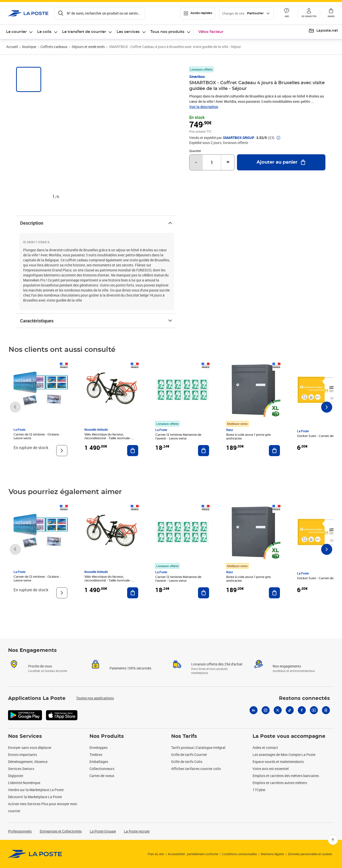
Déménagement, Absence (28, 762)
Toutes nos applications (95, 698)
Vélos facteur (211, 32)
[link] (35, 854)
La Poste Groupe (103, 831)
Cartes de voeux (102, 776)
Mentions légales (272, 854)
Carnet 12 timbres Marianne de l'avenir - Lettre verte (178, 437)
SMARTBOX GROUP (239, 138)
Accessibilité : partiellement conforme (193, 854)
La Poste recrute (137, 831)
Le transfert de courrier (84, 32)
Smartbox (197, 77)
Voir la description (204, 107)
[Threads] (326, 710)
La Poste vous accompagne (289, 736)
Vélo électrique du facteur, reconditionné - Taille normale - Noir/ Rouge (108, 438)
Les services (128, 32)
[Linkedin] (254, 710)
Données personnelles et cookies (310, 854)
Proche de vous (40, 666)
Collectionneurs (102, 769)
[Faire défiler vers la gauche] (15, 407)
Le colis (44, 32)
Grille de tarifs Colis (187, 762)
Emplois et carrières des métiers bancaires (286, 776)
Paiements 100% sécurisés (130, 668)
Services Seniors (21, 769)
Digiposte (16, 776)
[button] (309, 13)
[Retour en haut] (333, 840)
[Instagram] (266, 710)
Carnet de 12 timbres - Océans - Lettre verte (37, 436)
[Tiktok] (290, 710)
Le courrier (16, 32)
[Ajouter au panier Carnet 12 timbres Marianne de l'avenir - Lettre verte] (204, 451)
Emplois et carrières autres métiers (280, 783)
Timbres (96, 755)
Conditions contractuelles (239, 854)
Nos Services (25, 736)
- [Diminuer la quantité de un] (196, 162)
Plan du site (156, 854)
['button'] (28, 13)
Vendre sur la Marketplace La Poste (36, 790)
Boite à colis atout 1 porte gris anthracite (248, 437)
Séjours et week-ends (88, 47)
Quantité (195, 151)
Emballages (99, 762)
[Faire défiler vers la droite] (327, 407)
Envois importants (22, 755)
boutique (29, 47)
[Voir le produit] (62, 451)
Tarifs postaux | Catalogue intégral (198, 748)
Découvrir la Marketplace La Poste (35, 797)
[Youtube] (314, 710)
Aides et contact (265, 748)
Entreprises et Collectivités (61, 831)
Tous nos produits (167, 32)
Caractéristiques (97, 321)
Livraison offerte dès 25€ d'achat (217, 664)
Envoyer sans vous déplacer (30, 748)
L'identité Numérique (24, 783)
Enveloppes (99, 748)
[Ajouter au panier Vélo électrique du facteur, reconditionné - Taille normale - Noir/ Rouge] (133, 451)
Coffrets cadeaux (54, 47)
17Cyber (259, 790)
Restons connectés (304, 698)
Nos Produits (107, 736)
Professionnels (20, 831)
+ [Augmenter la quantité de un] (228, 162)
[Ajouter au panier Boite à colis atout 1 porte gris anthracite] (274, 451)
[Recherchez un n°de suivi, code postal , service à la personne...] (100, 13)
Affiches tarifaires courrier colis (196, 769)
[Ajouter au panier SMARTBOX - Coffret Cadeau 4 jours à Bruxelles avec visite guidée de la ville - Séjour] (281, 162)
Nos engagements (287, 666)
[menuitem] (323, 31)
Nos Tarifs (184, 736)
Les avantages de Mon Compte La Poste (284, 755)
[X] (278, 710)
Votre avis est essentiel (271, 769)
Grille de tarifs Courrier (189, 755)
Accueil (12, 47)
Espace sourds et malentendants (278, 762)
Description (97, 223)
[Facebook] (302, 710)
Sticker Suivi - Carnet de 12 (317, 436)
